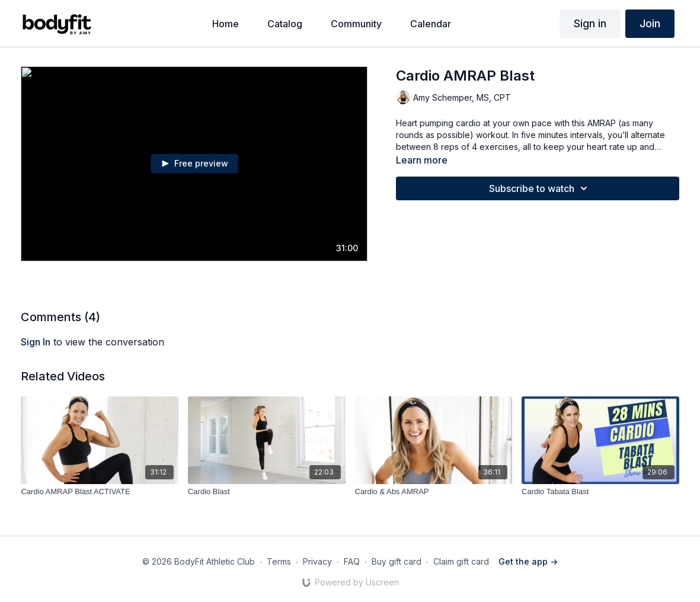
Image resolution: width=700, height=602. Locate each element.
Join (650, 23)
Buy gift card (397, 561)
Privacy (317, 561)
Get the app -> (528, 561)
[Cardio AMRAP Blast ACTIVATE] (100, 492)
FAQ (352, 561)
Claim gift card (461, 561)
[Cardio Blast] (267, 492)
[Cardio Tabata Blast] (600, 492)
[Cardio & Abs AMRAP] (434, 492)
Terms (279, 561)
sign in (36, 342)
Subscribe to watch (540, 188)
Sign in (590, 23)
